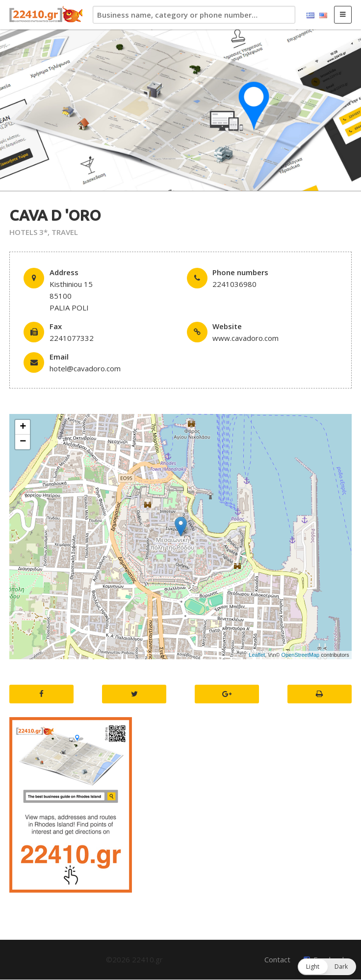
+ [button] (23, 427)
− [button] (23, 442)
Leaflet (257, 655)
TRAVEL (65, 232)
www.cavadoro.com (245, 338)
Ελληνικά (310, 16)
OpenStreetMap (301, 655)
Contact (277, 959)
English (323, 16)
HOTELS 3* (28, 232)
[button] (327, 967)
